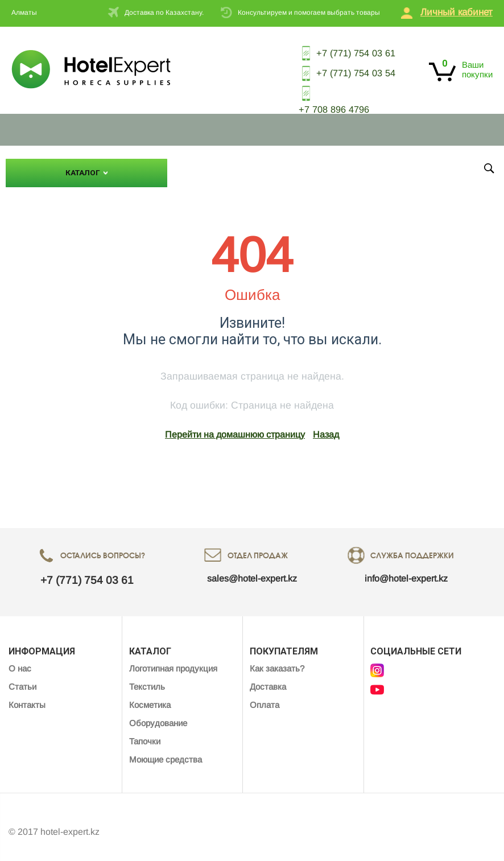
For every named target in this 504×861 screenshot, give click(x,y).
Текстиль (147, 677)
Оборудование (158, 713)
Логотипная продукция (173, 659)
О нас (200, 161)
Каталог (83, 166)
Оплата (265, 695)
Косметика (150, 695)
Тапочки (145, 732)
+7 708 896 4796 (323, 101)
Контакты (284, 161)
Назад (326, 425)
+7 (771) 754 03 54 (338, 68)
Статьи (238, 161)
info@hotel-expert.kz (406, 569)
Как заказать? (277, 659)
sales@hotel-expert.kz (252, 569)
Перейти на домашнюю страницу (235, 425)
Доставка (268, 677)
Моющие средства (166, 750)
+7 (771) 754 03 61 (338, 51)
